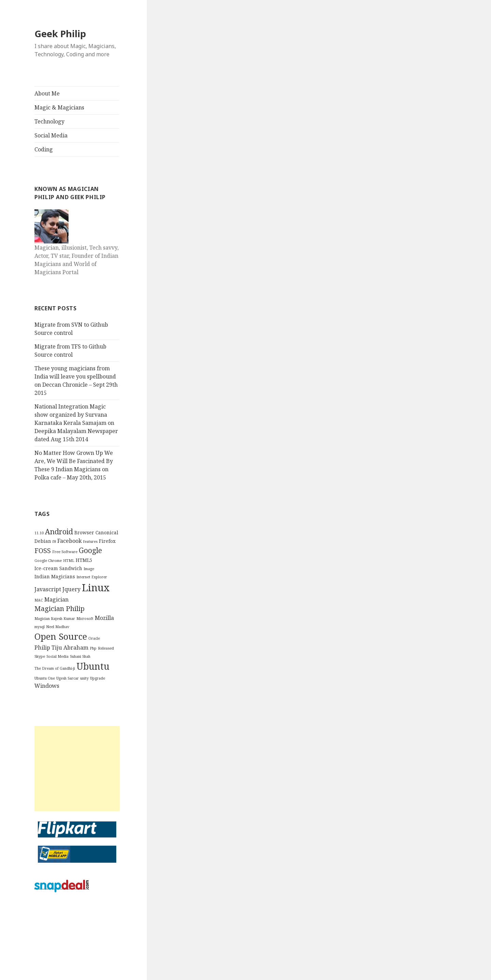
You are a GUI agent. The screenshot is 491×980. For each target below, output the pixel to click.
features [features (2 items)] (90, 541)
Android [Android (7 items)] (59, 531)
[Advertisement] (77, 769)
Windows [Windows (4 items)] (47, 686)
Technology (49, 121)
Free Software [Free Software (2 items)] (65, 552)
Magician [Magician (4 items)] (56, 599)
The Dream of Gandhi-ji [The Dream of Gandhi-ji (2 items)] (55, 668)
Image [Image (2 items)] (89, 569)
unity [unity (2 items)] (84, 678)
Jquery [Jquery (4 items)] (71, 589)
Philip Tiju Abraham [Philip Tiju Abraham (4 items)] (61, 648)
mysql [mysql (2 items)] (40, 627)
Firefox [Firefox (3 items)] (107, 541)
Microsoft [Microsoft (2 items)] (85, 619)
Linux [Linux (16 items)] (96, 588)
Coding (44, 149)
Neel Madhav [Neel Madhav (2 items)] (58, 627)
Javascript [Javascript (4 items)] (48, 589)
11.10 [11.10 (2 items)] (39, 533)
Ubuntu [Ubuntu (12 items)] (93, 666)
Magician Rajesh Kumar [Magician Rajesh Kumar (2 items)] (55, 619)
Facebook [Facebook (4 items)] (70, 541)
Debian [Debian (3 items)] (43, 541)
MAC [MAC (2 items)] (39, 600)
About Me (47, 93)
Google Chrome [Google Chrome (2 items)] (48, 561)
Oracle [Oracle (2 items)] (94, 638)
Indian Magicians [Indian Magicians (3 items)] (55, 576)
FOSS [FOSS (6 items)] (43, 551)
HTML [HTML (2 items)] (69, 561)
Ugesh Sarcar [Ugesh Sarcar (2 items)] (68, 678)
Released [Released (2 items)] (106, 648)
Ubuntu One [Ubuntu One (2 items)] (45, 678)
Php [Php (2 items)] (93, 648)
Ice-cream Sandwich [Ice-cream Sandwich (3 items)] (58, 568)
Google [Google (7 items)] (90, 550)
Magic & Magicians (59, 107)
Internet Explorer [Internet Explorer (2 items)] (92, 577)
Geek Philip (60, 34)
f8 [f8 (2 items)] (54, 541)
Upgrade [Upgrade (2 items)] (98, 678)
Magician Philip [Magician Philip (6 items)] (59, 608)
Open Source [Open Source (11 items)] (61, 636)
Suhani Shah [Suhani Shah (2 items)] (80, 656)
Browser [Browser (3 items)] (84, 532)
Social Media (51, 135)
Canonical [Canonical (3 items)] (107, 532)
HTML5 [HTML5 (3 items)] (84, 560)
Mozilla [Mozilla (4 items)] (104, 618)
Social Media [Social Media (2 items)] (57, 656)
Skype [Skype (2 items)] (40, 656)
